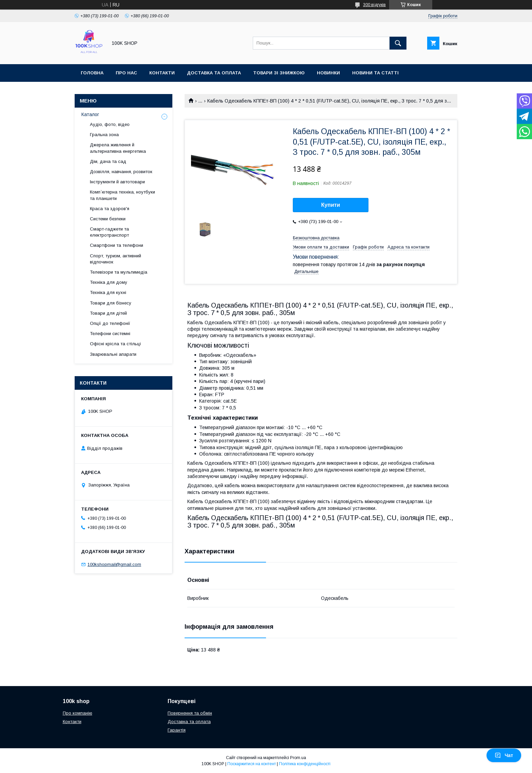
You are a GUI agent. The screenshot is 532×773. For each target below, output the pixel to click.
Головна (92, 73)
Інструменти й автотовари (117, 182)
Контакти (162, 73)
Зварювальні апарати (113, 354)
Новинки (328, 73)
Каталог (90, 114)
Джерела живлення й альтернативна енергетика (118, 148)
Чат (504, 755)
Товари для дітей (108, 313)
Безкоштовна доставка (316, 238)
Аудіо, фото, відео (110, 124)
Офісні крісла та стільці (115, 344)
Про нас (126, 73)
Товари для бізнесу (111, 303)
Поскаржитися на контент (252, 764)
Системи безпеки (108, 219)
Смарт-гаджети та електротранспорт (109, 232)
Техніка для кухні (108, 292)
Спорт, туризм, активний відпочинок (116, 259)
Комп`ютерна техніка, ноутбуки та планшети (122, 195)
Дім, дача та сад (108, 161)
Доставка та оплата (214, 73)
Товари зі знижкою (279, 73)
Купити (331, 205)
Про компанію (78, 713)
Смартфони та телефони (117, 245)
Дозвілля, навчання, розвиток (121, 172)
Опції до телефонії (110, 323)
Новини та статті (375, 73)
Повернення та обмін (190, 713)
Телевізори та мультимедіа (119, 272)
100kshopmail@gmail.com (114, 564)
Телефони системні (110, 334)
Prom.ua (298, 758)
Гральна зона (104, 135)
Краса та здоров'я (110, 209)
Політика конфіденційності (305, 764)
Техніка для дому (109, 282)
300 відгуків (374, 5)
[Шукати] (398, 43)
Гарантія (177, 730)
